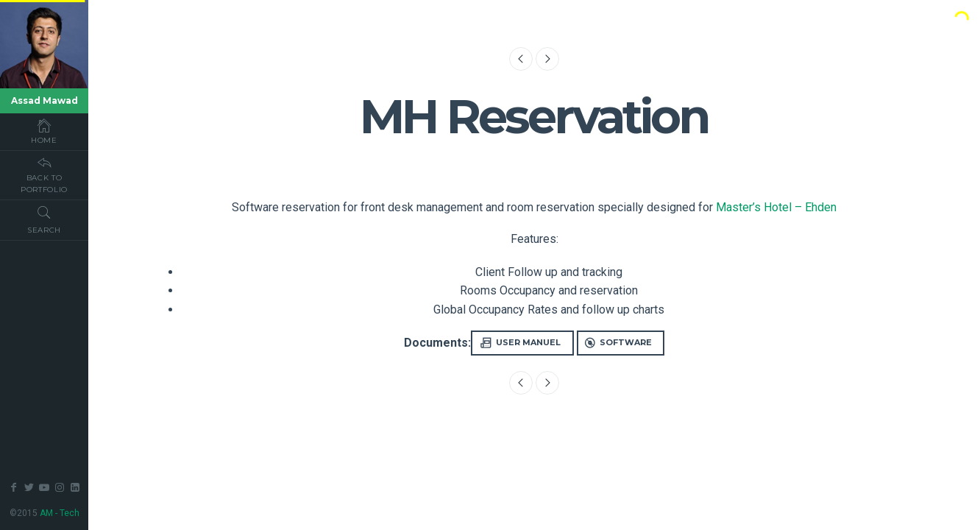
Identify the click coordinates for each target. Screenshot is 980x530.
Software (618, 343)
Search (44, 219)
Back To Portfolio (44, 174)
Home (44, 131)
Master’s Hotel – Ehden (776, 207)
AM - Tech (60, 513)
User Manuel (520, 343)
